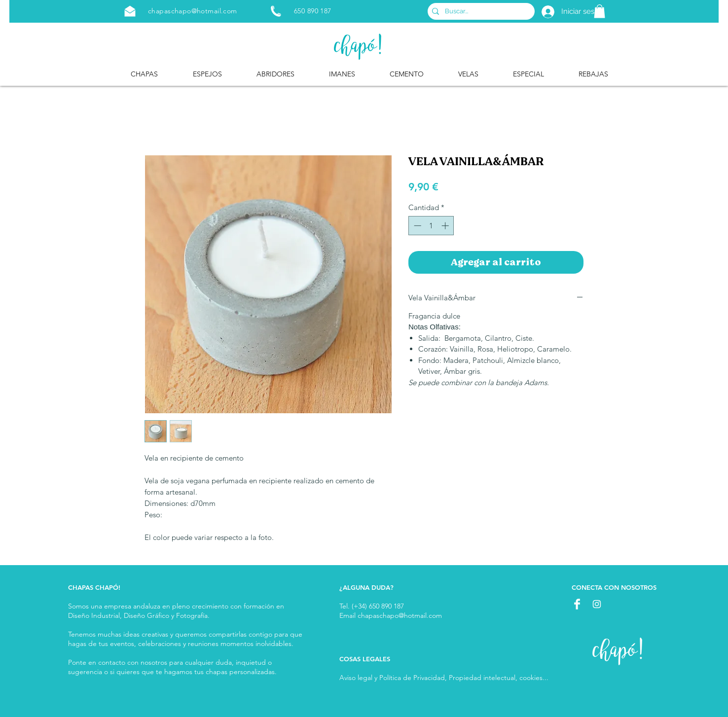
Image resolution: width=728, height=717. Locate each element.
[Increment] (446, 226)
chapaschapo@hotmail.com (193, 11)
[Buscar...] (479, 11)
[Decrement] (417, 226)
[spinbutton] (431, 226)
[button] (600, 11)
